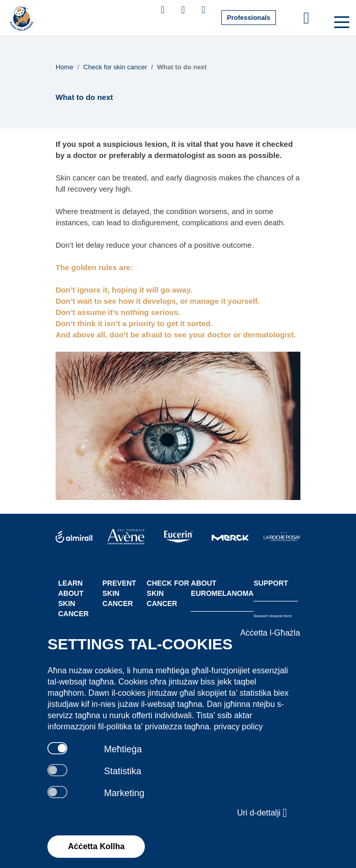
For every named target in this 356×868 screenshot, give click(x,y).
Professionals (249, 18)
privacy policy (238, 727)
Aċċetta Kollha (96, 846)
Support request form (273, 616)
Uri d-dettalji (262, 813)
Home (65, 67)
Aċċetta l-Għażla (270, 633)
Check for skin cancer (115, 67)
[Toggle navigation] (341, 21)
